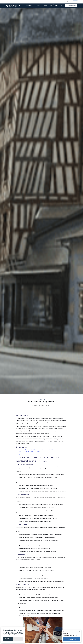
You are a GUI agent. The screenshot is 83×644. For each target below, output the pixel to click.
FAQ (20, 454)
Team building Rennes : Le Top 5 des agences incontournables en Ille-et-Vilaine (37, 450)
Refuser (18, 639)
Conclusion (21, 453)
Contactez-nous (58, 6)
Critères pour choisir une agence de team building (30, 451)
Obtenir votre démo (71, 6)
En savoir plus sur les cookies (16, 635)
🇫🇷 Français (8, 2)
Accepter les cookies (8, 639)
